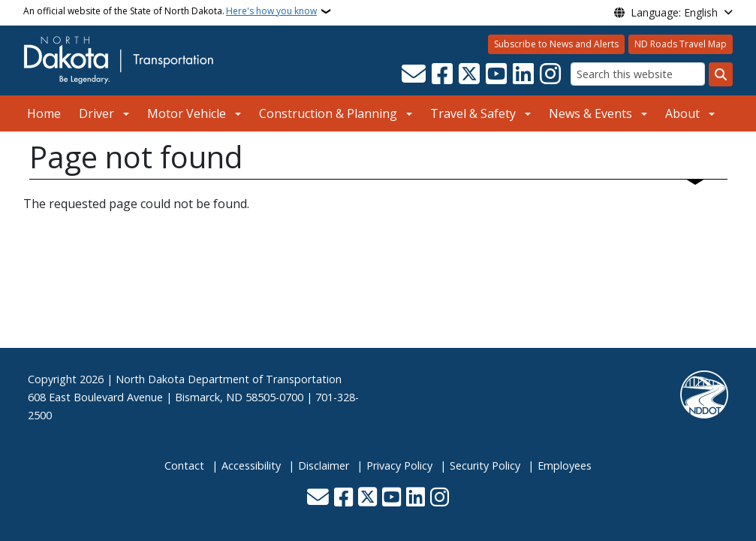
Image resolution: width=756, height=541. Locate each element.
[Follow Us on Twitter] (469, 74)
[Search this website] (638, 74)
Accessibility (251, 465)
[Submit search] (721, 74)
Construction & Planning (328, 113)
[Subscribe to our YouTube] (496, 74)
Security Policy (485, 465)
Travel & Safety (473, 113)
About (682, 113)
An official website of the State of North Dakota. (170, 11)
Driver (96, 113)
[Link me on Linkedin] (523, 74)
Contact (184, 465)
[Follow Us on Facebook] (442, 74)
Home (44, 113)
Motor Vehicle (187, 113)
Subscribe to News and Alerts (556, 44)
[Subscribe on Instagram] (550, 74)
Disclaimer (324, 465)
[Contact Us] (414, 74)
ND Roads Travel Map (681, 44)
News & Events (590, 113)
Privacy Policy (399, 465)
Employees (565, 465)
